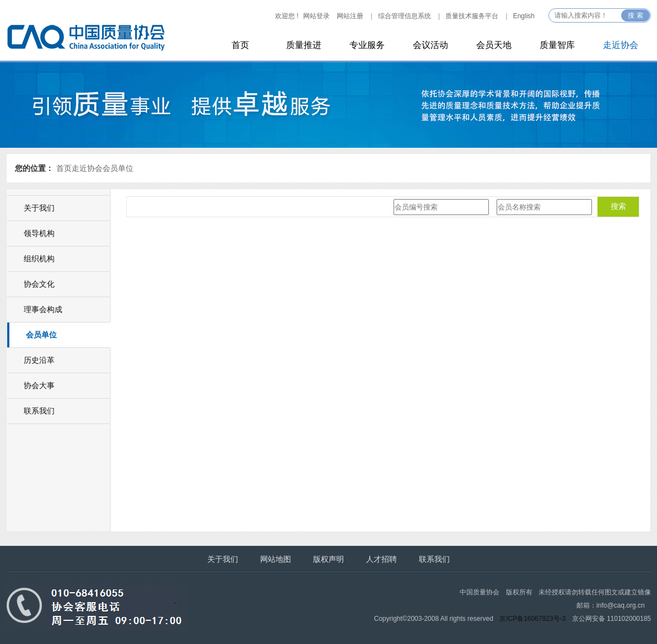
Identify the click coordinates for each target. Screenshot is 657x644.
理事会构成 (43, 309)
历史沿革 (39, 360)
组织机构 (39, 259)
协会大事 (39, 385)
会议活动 (430, 45)
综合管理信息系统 (405, 16)
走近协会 (621, 45)
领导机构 (39, 233)
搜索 (618, 206)
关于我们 (39, 208)
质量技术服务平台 (472, 16)
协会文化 (39, 284)
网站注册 (350, 16)
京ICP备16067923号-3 (532, 619)
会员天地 (494, 45)
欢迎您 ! (287, 16)
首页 (240, 45)
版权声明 (328, 559)
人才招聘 (381, 559)
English (524, 16)
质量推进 (304, 45)
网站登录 (316, 16)
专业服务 (367, 45)
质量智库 (557, 45)
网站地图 (276, 559)
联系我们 (39, 411)
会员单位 (118, 168)
